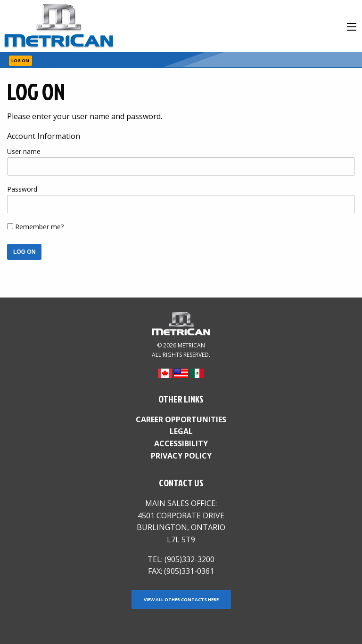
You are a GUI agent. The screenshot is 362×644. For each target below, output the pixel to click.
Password (22, 189)
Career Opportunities (181, 419)
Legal (181, 431)
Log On (20, 60)
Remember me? (39, 227)
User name (24, 151)
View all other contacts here (181, 600)
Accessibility (181, 443)
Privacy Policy (181, 456)
